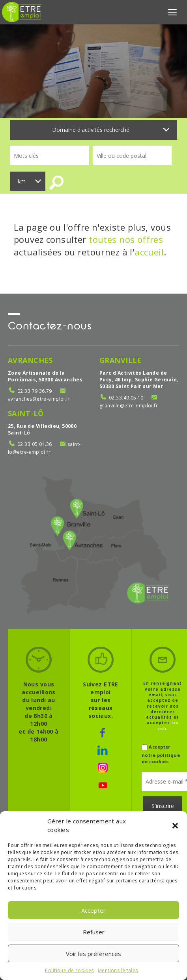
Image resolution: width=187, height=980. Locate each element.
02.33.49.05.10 (126, 398)
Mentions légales (118, 970)
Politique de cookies (69, 970)
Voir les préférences (93, 954)
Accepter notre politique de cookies (161, 754)
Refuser (94, 932)
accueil (149, 252)
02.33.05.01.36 (35, 444)
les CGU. (168, 726)
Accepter (93, 910)
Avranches (30, 360)
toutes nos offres (126, 239)
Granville (121, 360)
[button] (175, 826)
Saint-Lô (26, 413)
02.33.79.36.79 (35, 391)
